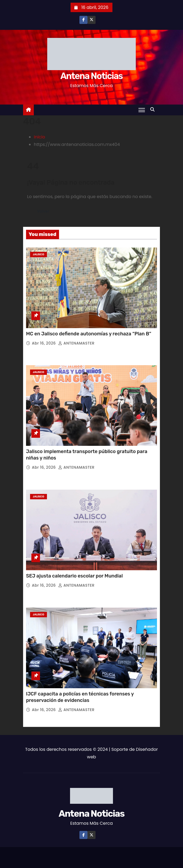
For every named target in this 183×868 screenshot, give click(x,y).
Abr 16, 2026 (44, 343)
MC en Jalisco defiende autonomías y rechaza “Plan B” (89, 334)
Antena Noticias (91, 76)
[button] (154, 110)
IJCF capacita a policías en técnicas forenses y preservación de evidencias (80, 697)
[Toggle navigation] (142, 110)
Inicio (39, 137)
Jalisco (39, 254)
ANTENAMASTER (76, 343)
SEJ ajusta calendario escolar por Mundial (75, 576)
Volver (43, 211)
